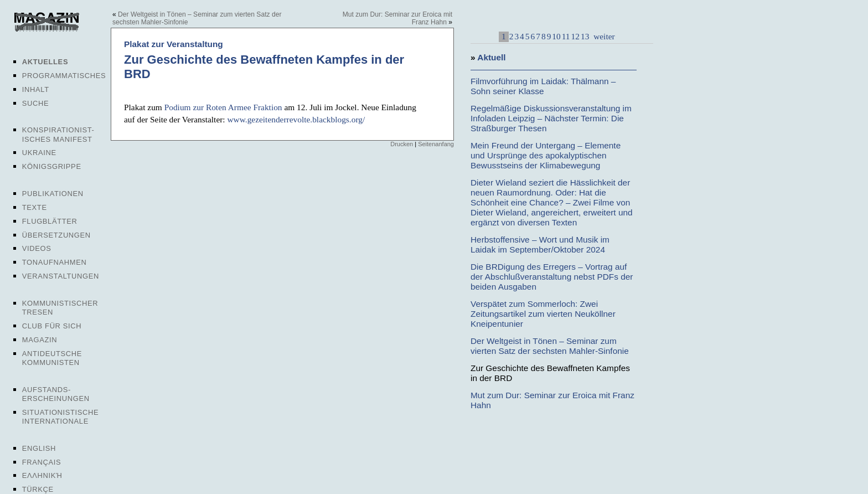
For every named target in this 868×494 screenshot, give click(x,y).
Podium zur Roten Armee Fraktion (223, 107)
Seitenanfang (436, 144)
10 (556, 36)
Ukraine (39, 153)
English (39, 448)
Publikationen (53, 194)
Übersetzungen (56, 235)
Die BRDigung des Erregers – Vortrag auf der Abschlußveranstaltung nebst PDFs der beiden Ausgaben (552, 277)
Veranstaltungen (61, 276)
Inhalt (36, 89)
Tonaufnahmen (55, 262)
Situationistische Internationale (61, 417)
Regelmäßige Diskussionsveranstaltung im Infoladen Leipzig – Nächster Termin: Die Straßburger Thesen (551, 118)
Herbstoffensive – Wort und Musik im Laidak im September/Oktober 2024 (540, 245)
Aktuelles (45, 62)
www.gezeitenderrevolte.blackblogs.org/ (296, 119)
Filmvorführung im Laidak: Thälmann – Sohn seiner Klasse (543, 86)
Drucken (402, 144)
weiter (603, 36)
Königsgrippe (52, 166)
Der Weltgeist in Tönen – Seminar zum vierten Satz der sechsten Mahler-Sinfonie (550, 346)
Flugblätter (50, 221)
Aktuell (491, 57)
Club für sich (52, 326)
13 (585, 36)
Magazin (40, 340)
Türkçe (38, 489)
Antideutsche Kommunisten (52, 358)
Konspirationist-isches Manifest (58, 134)
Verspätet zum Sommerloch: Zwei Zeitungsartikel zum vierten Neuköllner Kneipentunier (543, 314)
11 (566, 36)
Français (42, 462)
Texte (35, 207)
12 (575, 36)
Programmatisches (64, 76)
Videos (37, 248)
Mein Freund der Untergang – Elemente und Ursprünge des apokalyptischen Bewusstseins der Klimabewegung (546, 155)
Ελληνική (42, 475)
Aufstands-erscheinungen (56, 394)
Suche (35, 103)
